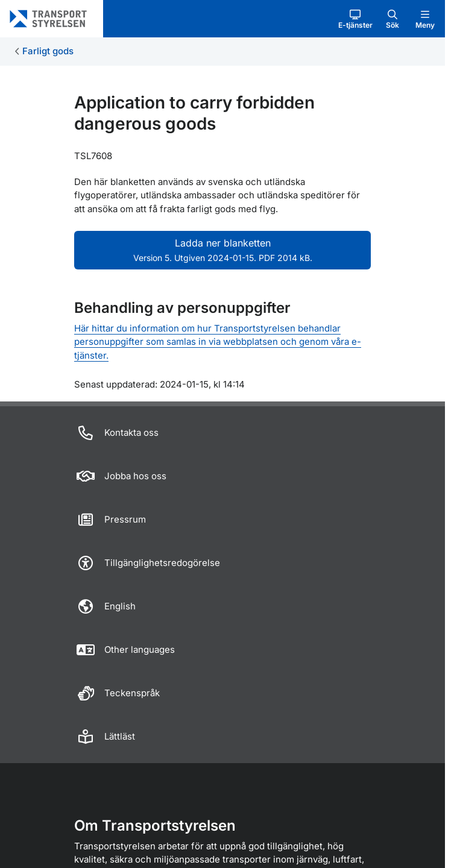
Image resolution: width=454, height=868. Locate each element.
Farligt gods (48, 51)
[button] (355, 19)
